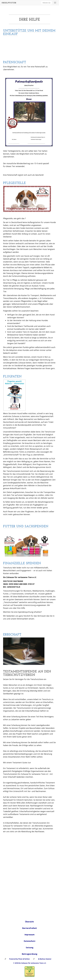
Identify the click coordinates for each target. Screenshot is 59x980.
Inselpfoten (9, 3)
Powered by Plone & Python (19, 959)
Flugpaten (12, 377)
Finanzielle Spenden (22, 563)
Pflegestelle (14, 183)
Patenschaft (15, 62)
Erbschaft (12, 635)
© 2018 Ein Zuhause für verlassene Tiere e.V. (30, 963)
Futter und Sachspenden (26, 527)
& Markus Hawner (45, 959)
